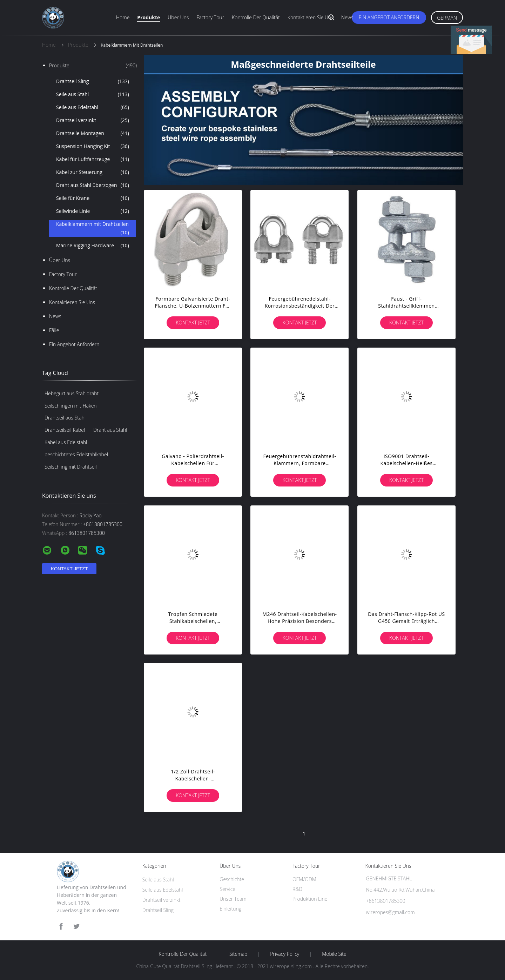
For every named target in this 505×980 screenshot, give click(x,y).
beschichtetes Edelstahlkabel (76, 454)
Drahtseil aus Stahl (65, 418)
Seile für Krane (93, 198)
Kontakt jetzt (193, 323)
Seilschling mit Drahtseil (71, 467)
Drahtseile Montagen (93, 133)
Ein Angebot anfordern (389, 17)
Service (227, 889)
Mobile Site (334, 954)
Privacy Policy (285, 954)
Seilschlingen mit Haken (71, 406)
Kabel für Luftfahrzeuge (93, 159)
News (347, 17)
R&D (297, 889)
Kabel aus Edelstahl (66, 442)
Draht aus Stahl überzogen (93, 185)
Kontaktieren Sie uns (311, 17)
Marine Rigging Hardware (93, 246)
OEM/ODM (304, 879)
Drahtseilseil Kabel (65, 430)
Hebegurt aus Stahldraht (72, 393)
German (447, 18)
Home (123, 17)
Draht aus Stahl (110, 430)
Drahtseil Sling (93, 81)
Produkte (149, 17)
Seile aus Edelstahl (93, 107)
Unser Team (233, 899)
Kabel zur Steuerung (93, 172)
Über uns (178, 17)
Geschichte (232, 879)
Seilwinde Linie (93, 211)
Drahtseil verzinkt (93, 120)
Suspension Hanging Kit (93, 146)
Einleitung (230, 909)
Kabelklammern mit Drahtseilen (93, 229)
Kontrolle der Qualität (256, 17)
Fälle (54, 330)
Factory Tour (210, 17)
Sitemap (238, 954)
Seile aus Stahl (93, 94)
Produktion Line (310, 899)
